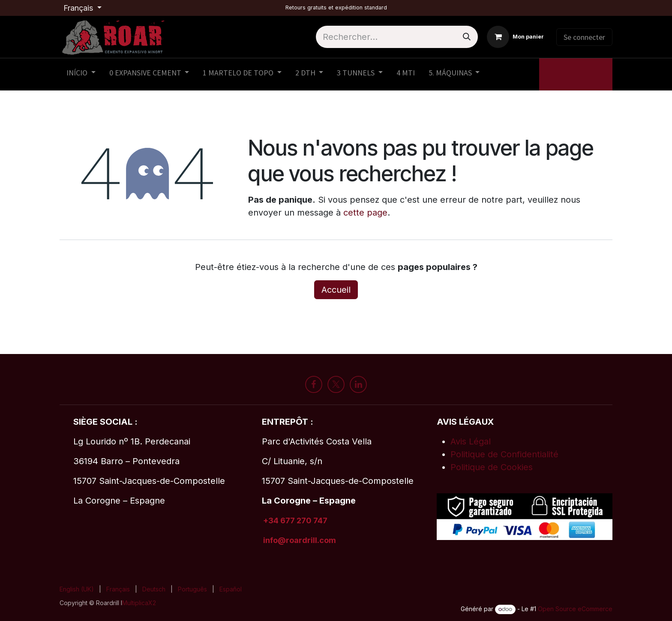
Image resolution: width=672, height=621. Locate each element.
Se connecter (584, 37)
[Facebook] (314, 384)
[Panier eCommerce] (515, 37)
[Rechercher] (467, 37)
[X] (336, 384)
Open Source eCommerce (575, 609)
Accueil (336, 290)
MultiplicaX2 (139, 603)
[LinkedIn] (358, 384)
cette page (365, 213)
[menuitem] (81, 74)
